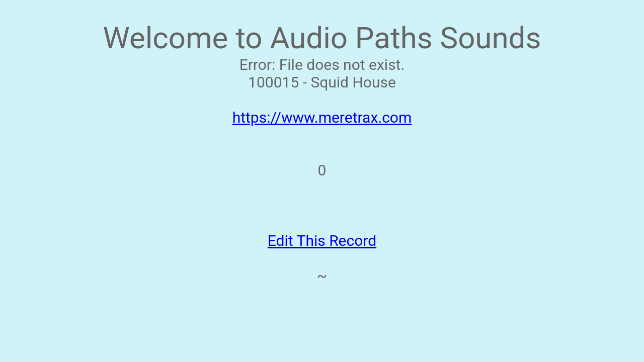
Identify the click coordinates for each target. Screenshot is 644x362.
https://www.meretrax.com (322, 117)
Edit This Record (322, 241)
